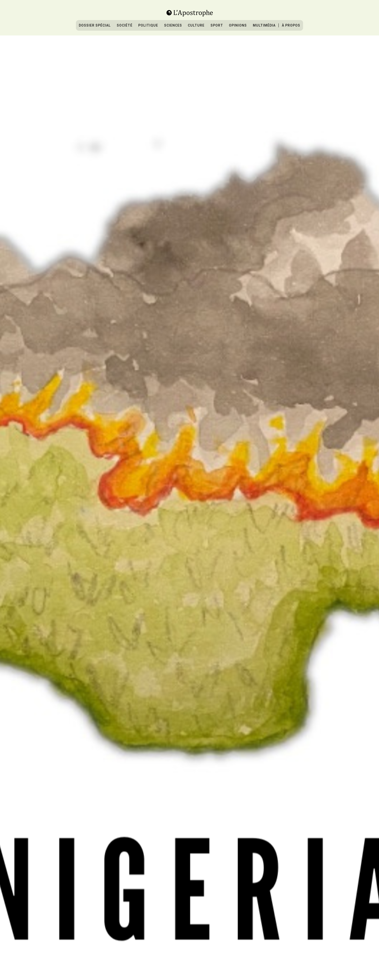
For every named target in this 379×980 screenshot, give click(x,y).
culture (196, 25)
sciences (173, 25)
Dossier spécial (95, 25)
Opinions (238, 25)
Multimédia (264, 25)
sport (217, 25)
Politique (148, 25)
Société (125, 25)
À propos (291, 25)
